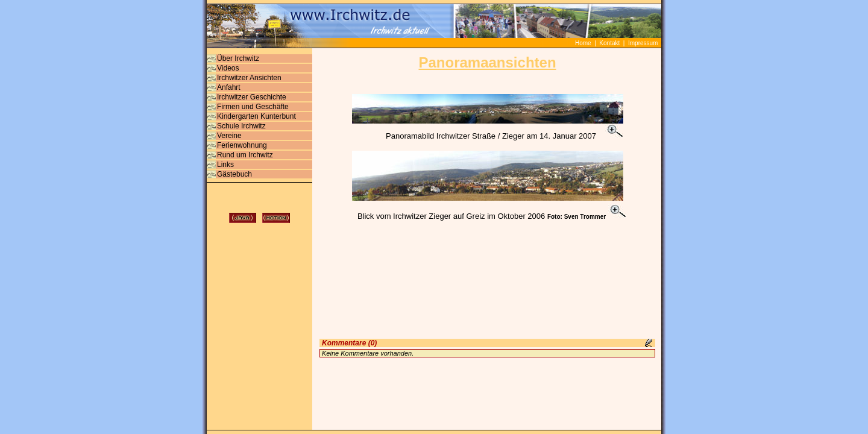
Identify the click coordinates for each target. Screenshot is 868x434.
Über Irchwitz (238, 58)
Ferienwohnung (242, 145)
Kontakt (610, 43)
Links (225, 165)
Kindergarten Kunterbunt (256, 116)
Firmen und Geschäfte (253, 107)
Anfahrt (229, 87)
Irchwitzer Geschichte (252, 97)
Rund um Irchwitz (245, 155)
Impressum (643, 43)
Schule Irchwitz (241, 126)
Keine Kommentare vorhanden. (368, 353)
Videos (228, 68)
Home (585, 43)
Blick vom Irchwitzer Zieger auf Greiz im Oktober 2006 (451, 216)
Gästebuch (234, 174)
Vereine (229, 136)
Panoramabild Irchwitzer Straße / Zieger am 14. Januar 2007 (492, 136)
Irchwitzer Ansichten (249, 78)
